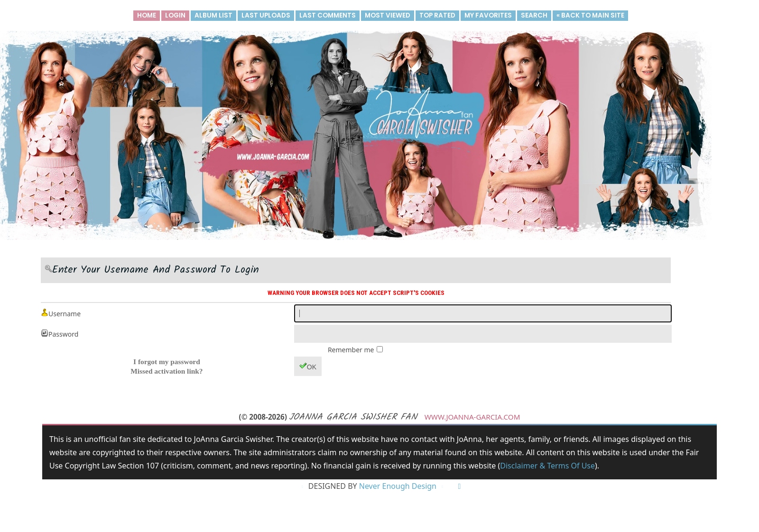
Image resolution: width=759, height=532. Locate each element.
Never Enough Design (398, 486)
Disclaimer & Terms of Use (547, 466)
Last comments (328, 15)
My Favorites (488, 15)
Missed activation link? (167, 371)
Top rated (437, 15)
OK (308, 366)
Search (534, 15)
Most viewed (388, 15)
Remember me (352, 350)
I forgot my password (167, 362)
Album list (213, 15)
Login (175, 15)
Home (147, 15)
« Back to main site (590, 15)
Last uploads (266, 15)
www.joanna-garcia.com (472, 417)
